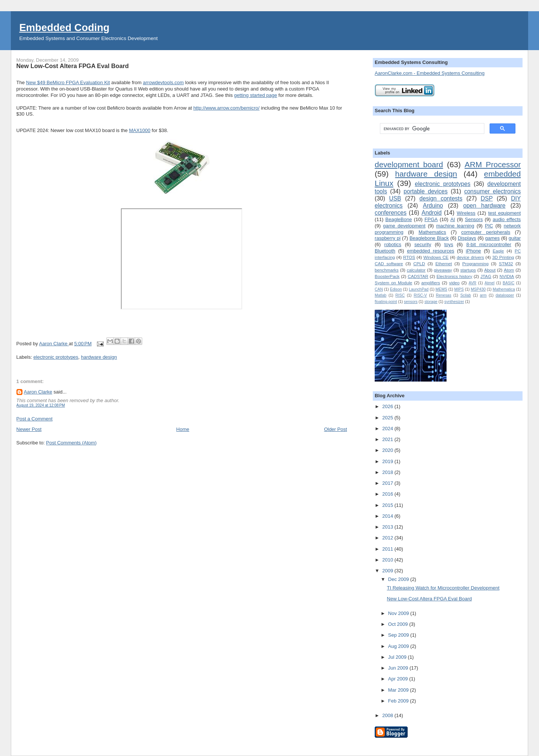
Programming (475, 264)
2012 (388, 538)
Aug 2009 (399, 646)
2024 (388, 428)
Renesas (444, 295)
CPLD (419, 264)
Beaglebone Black (429, 238)
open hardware (485, 206)
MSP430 (478, 289)
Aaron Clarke (54, 344)
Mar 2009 (399, 690)
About (490, 270)
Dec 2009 (399, 579)
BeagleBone (399, 219)
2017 (388, 483)
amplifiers (431, 283)
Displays (467, 238)
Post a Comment (35, 419)
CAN (379, 289)
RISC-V (420, 295)
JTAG (486, 276)
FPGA (431, 219)
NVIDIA (507, 276)
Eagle (498, 251)
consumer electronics (492, 191)
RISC (400, 295)
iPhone (473, 251)
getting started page (255, 95)
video (454, 283)
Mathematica (504, 289)
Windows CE (436, 257)
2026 (388, 406)
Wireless (466, 213)
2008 (388, 715)
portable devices (426, 191)
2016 (388, 494)
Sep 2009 (399, 635)
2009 (388, 571)
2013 (388, 527)
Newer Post (29, 429)
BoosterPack (387, 276)
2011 (388, 549)
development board (409, 164)
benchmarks (387, 270)
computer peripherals (486, 232)
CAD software (389, 264)
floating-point (386, 302)
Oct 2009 (399, 624)
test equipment (504, 213)
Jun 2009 (399, 668)
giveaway (443, 270)
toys (449, 244)
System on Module (393, 283)
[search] (431, 129)
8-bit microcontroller (489, 244)
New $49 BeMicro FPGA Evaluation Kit (68, 82)
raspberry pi (388, 238)
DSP (487, 198)
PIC (489, 226)
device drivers (470, 257)
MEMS (441, 289)
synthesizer (454, 302)
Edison (396, 289)
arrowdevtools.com (163, 82)
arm (483, 295)
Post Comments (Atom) (71, 443)
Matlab (380, 295)
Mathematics (432, 232)
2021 (388, 439)
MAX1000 (140, 130)
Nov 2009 (399, 613)
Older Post (336, 429)
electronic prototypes (56, 357)
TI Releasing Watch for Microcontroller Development (443, 588)
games (492, 238)
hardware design (99, 357)
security (423, 244)
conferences (391, 213)
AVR (473, 283)
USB (395, 198)
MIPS (459, 289)
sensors (411, 302)
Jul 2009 (398, 657)
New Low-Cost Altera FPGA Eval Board (430, 599)
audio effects (507, 219)
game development (404, 226)
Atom (509, 270)
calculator (416, 270)
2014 (388, 516)
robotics (393, 244)
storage (431, 302)
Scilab (466, 295)
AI (453, 219)
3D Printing (503, 257)
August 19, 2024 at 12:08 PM (41, 405)
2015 (388, 505)
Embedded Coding (64, 27)
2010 (388, 560)
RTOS (409, 257)
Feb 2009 (399, 701)
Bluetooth (385, 251)
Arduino (433, 206)
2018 (388, 472)
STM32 (506, 264)
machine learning (455, 226)
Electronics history (454, 276)
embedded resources (430, 251)
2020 (388, 450)
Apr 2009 (399, 679)
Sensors (474, 219)
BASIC (508, 283)
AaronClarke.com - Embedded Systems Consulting (430, 73)
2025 (388, 418)
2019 (388, 461)
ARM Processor (493, 164)
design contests (441, 198)
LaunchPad (419, 289)
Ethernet (444, 264)
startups (468, 270)
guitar (515, 238)
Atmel (490, 283)
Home (183, 429)
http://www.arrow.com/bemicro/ (226, 108)
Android (432, 213)
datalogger (505, 295)
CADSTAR (418, 276)
